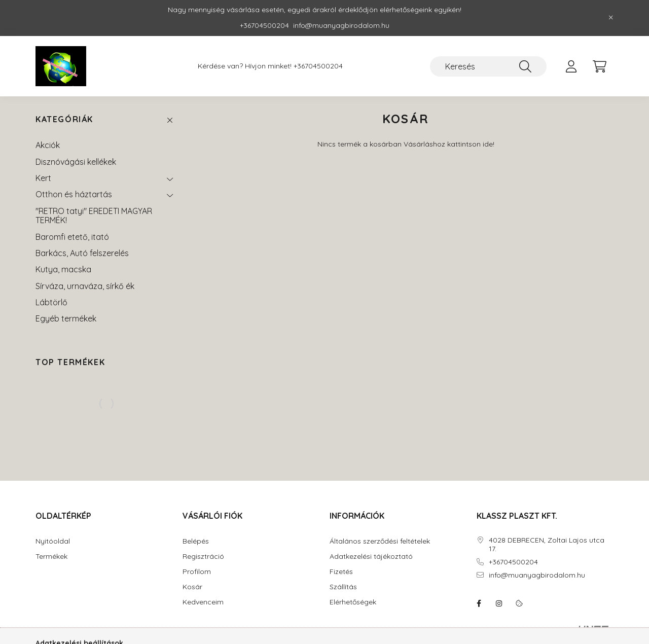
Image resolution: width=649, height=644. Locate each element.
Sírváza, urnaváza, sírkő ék (85, 286)
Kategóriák (64, 119)
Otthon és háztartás (74, 194)
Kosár (192, 587)
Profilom (197, 572)
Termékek (51, 557)
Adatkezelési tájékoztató (371, 557)
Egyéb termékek (66, 318)
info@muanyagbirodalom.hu (537, 575)
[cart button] (599, 66)
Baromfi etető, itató (72, 237)
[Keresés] (488, 66)
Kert (43, 178)
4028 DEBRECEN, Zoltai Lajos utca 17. (547, 545)
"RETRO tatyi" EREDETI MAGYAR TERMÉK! (94, 216)
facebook (479, 603)
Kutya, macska (63, 269)
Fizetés (341, 572)
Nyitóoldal (53, 541)
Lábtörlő (51, 302)
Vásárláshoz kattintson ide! (449, 144)
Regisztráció (203, 557)
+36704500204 (318, 66)
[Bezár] (611, 18)
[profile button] (571, 66)
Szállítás (343, 587)
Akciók (48, 145)
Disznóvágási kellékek (76, 162)
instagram (499, 603)
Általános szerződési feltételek (380, 541)
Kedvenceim (203, 602)
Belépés (196, 541)
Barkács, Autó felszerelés (82, 253)
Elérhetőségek (353, 602)
